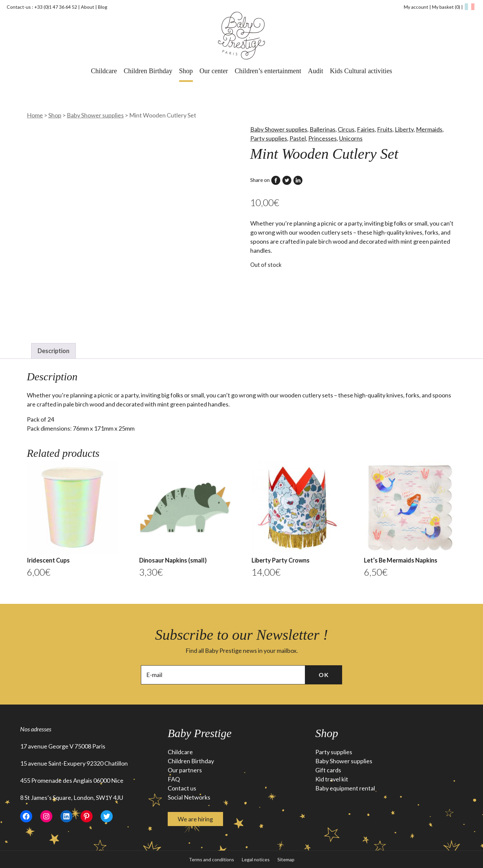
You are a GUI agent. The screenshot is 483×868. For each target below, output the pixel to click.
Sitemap (286, 859)
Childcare (104, 71)
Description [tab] (53, 351)
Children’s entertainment (268, 71)
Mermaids (429, 129)
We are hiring (195, 819)
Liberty (404, 129)
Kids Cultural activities (361, 71)
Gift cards (328, 770)
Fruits (385, 129)
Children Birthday (148, 71)
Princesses (323, 138)
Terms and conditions (211, 859)
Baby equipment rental (345, 788)
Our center (214, 71)
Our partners (185, 770)
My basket (447, 7)
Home (35, 115)
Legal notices (256, 859)
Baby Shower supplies (95, 115)
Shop (186, 71)
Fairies (366, 129)
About (88, 7)
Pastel (298, 138)
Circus (346, 129)
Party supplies (269, 138)
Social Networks (189, 797)
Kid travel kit (332, 779)
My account (416, 7)
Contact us (182, 788)
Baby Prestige (200, 733)
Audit (316, 71)
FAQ (174, 779)
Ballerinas (323, 129)
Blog (103, 7)
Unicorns (351, 138)
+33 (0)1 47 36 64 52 (56, 7)
